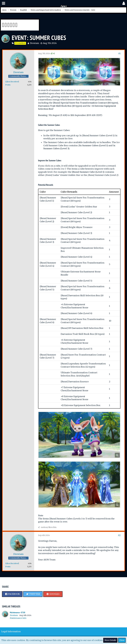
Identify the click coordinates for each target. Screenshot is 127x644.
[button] (4, 3)
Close (122, 640)
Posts (8, 85)
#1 (119, 53)
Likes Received (12, 82)
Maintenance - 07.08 (18, 612)
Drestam (34, 43)
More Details (110, 640)
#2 (119, 535)
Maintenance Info (18, 618)
